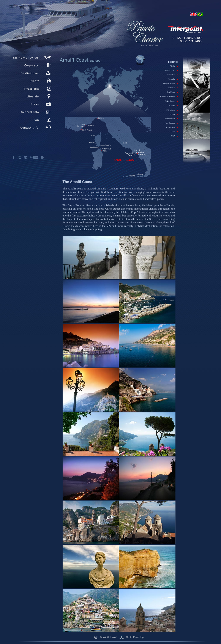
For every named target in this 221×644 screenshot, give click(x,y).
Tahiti (174, 132)
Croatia (174, 106)
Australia (173, 79)
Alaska (174, 66)
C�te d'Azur (171, 101)
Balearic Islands (170, 83)
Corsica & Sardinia (169, 96)
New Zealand (171, 123)
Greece (174, 114)
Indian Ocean (171, 119)
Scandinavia (172, 127)
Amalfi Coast (171, 70)
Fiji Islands (172, 110)
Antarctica (172, 75)
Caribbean (173, 92)
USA (174, 136)
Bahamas (173, 88)
